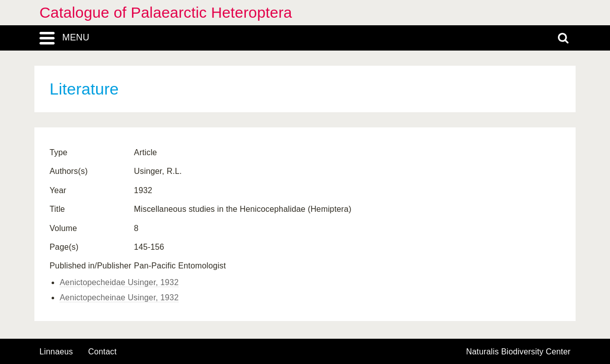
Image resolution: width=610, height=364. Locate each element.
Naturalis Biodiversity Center (519, 352)
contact (102, 352)
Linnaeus (56, 352)
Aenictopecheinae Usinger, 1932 (119, 298)
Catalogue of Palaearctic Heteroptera (166, 12)
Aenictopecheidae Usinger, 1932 (119, 282)
